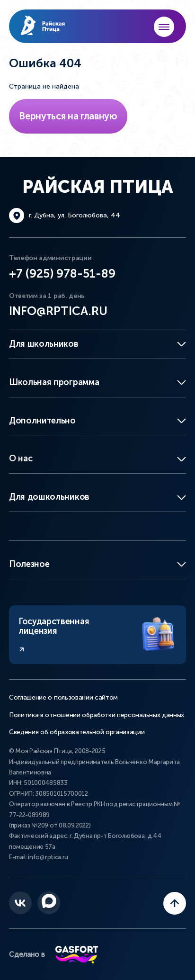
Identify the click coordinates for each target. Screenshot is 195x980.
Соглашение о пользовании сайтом (63, 698)
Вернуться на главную (68, 116)
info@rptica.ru (58, 311)
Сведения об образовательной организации (77, 732)
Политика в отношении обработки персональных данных (97, 715)
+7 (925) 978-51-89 (62, 274)
